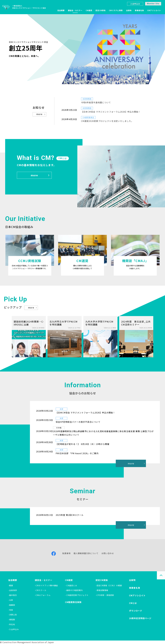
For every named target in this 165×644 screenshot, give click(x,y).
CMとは (133, 603)
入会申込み (135, 4)
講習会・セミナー (75, 10)
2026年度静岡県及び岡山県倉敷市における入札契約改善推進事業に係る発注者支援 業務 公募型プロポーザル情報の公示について (103, 433)
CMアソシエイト (154, 10)
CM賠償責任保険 (73, 602)
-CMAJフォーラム (43, 595)
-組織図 (12, 605)
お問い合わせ (108, 553)
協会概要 (61, 10)
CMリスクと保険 (116, 10)
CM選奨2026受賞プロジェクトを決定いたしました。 (107, 121)
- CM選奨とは (71, 585)
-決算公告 (13, 615)
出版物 (129, 10)
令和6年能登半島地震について (96, 102)
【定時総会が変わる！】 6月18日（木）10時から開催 (82, 444)
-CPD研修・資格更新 (105, 595)
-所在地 (12, 624)
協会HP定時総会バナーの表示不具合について (78, 422)
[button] (16, 336)
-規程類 (12, 619)
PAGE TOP (161, 575)
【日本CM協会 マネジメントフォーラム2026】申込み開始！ (111, 112)
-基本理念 (13, 595)
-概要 (11, 585)
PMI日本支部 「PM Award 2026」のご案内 (77, 453)
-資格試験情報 (102, 590)
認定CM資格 (101, 10)
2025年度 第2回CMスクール (70, 515)
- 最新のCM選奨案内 (74, 590)
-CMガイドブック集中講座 (46, 585)
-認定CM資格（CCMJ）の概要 (109, 585)
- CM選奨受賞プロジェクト (77, 595)
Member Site (153, 4)
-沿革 (11, 600)
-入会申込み (14, 629)
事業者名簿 (139, 10)
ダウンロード (136, 611)
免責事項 (66, 553)
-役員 (11, 610)
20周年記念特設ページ (140, 618)
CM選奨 (89, 10)
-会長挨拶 (13, 590)
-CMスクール (41, 590)
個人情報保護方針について (86, 553)
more (39, 114)
